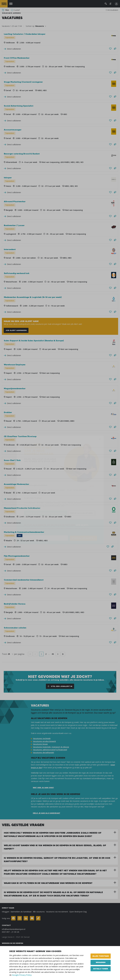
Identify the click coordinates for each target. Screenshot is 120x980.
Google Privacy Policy (22, 975)
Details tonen (101, 969)
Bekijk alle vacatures (82, 513)
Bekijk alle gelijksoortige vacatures (46, 513)
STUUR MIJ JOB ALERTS (82, 538)
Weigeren (101, 962)
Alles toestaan (101, 956)
